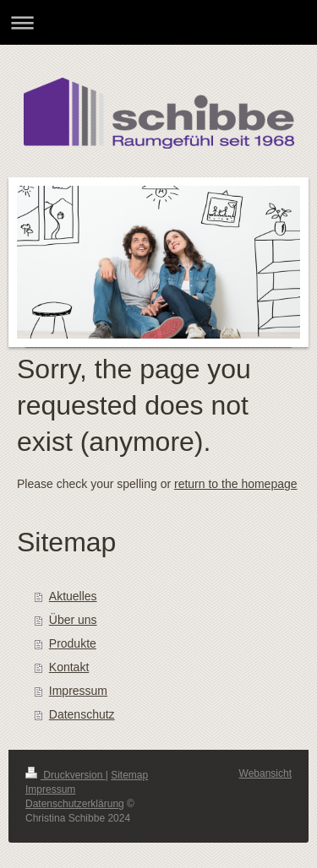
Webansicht (265, 773)
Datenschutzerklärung (75, 804)
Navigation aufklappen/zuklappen (158, 22)
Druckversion (66, 775)
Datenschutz (82, 714)
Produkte (73, 643)
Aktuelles (73, 596)
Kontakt (69, 667)
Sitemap (129, 775)
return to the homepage (236, 484)
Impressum (78, 691)
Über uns (73, 620)
